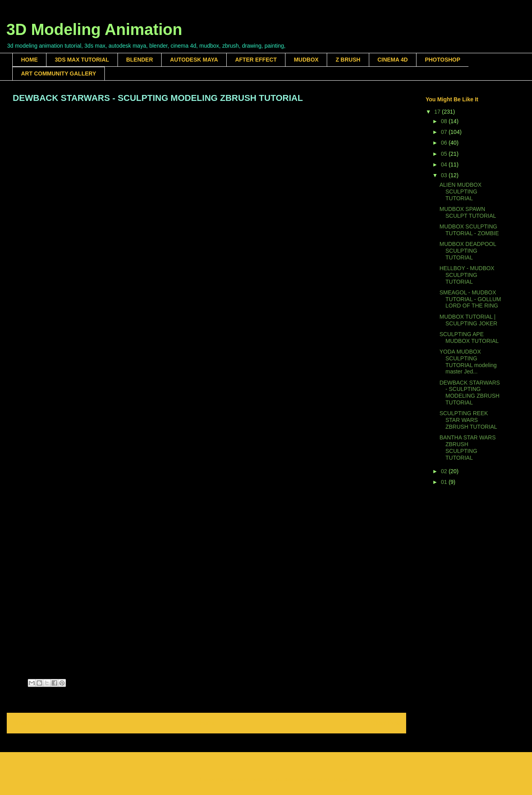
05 (444, 154)
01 (444, 482)
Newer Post (29, 723)
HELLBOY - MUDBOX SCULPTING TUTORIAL (467, 275)
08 (444, 121)
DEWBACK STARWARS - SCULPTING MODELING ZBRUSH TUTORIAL (470, 393)
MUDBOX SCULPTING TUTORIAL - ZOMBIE (469, 230)
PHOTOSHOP (442, 60)
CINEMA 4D (393, 60)
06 (444, 143)
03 (444, 175)
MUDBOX (306, 60)
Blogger (339, 779)
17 (438, 112)
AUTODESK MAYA (194, 60)
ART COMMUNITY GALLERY (59, 74)
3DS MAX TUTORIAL (82, 60)
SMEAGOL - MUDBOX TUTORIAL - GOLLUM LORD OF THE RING (470, 299)
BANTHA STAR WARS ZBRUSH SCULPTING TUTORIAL (468, 447)
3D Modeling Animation (94, 29)
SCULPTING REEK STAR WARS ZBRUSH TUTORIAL (468, 420)
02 (444, 471)
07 (444, 132)
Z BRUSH (348, 60)
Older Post (386, 723)
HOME (29, 60)
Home (208, 723)
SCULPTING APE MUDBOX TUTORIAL (469, 338)
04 (444, 164)
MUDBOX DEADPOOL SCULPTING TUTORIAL (468, 251)
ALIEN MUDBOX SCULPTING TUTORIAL (461, 191)
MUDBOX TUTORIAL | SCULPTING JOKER (468, 320)
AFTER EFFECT (256, 60)
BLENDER (140, 60)
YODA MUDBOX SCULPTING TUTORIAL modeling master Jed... (468, 362)
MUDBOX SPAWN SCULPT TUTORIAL (468, 212)
